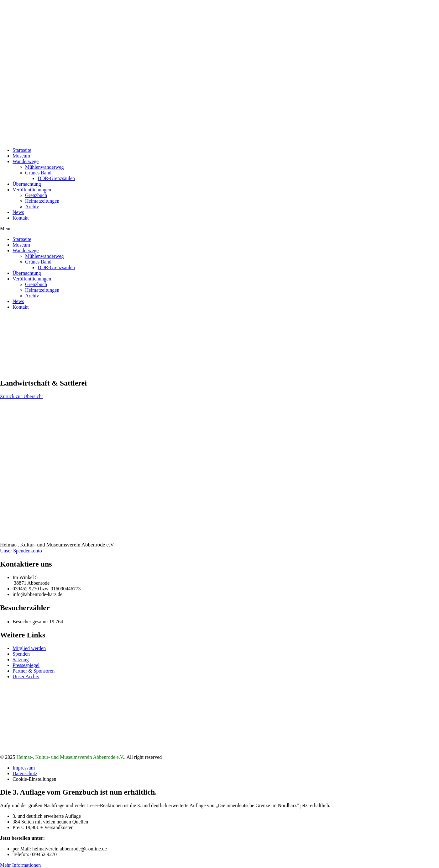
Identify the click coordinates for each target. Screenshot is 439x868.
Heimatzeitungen (42, 201)
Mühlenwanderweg (44, 167)
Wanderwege (26, 161)
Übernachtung (27, 184)
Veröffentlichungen (32, 190)
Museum (21, 156)
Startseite (22, 150)
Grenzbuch (36, 195)
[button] (219, 229)
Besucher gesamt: (31, 622)
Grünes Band (38, 173)
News (18, 212)
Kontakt (21, 218)
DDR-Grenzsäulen (56, 178)
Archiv (32, 207)
